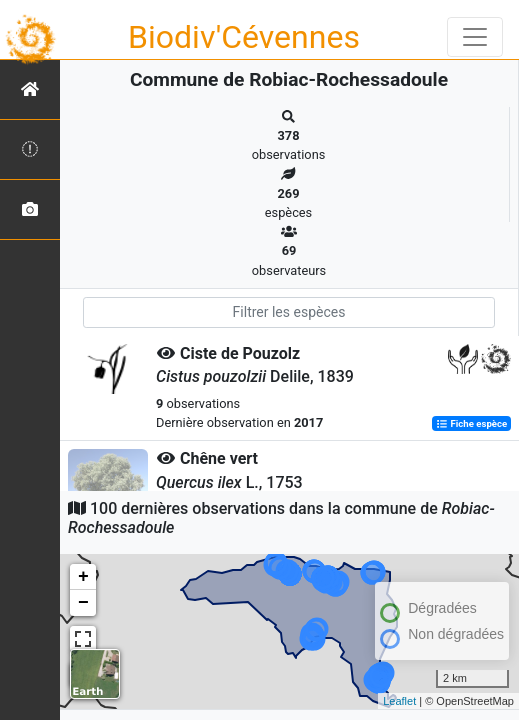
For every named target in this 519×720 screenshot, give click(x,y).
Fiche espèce (471, 423)
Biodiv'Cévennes (244, 37)
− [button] (83, 603)
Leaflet (399, 701)
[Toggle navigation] (475, 37)
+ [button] (83, 577)
